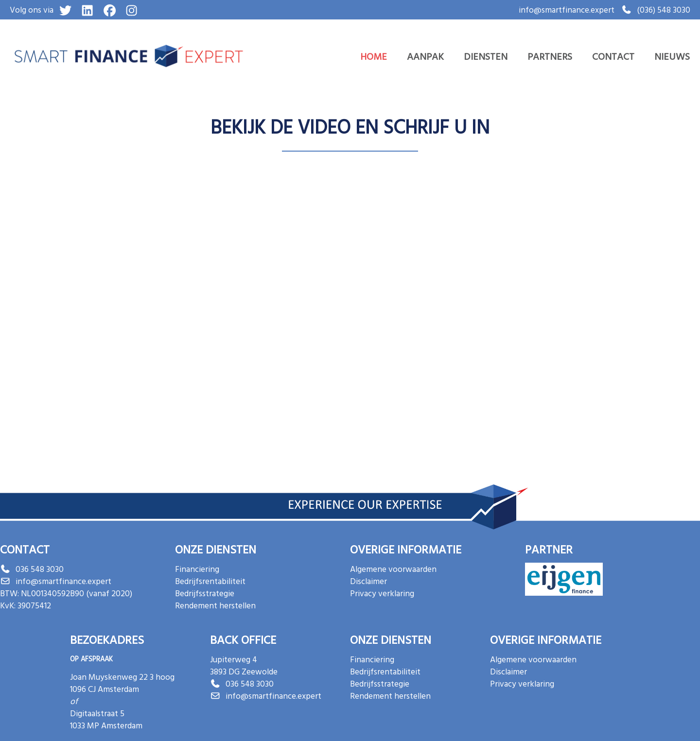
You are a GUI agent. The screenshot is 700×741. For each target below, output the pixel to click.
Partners (550, 56)
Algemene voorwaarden (393, 569)
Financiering (197, 569)
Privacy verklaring (382, 593)
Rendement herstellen (215, 605)
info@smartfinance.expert (567, 9)
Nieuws (672, 56)
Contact (613, 56)
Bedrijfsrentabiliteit (210, 581)
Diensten (486, 56)
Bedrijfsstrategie (205, 593)
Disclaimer (368, 581)
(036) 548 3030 (664, 9)
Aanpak (425, 56)
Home (374, 56)
